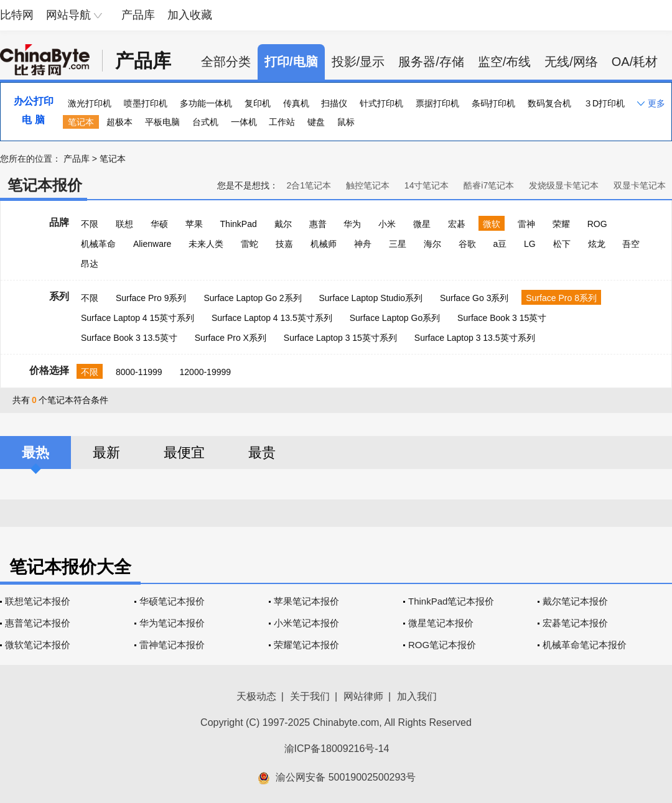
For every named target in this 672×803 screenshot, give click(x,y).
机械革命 (98, 244)
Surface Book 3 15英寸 (502, 318)
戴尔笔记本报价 (575, 601)
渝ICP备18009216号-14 (337, 749)
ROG (597, 224)
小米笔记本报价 (306, 623)
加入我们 (417, 696)
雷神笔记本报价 (172, 645)
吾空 (631, 244)
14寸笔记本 (427, 185)
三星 (398, 244)
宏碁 (457, 224)
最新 (106, 453)
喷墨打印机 (146, 103)
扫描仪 (334, 103)
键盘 (316, 122)
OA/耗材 (635, 62)
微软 (492, 224)
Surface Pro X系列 (231, 338)
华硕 (159, 224)
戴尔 (283, 224)
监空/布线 (505, 62)
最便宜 (184, 453)
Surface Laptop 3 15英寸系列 (340, 338)
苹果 (194, 224)
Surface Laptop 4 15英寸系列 (138, 318)
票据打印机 (437, 103)
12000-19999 (206, 372)
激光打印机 (90, 103)
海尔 (432, 244)
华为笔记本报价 (172, 623)
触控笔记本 (368, 185)
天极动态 (256, 696)
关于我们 (310, 696)
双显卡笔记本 (640, 185)
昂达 (90, 264)
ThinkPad (239, 224)
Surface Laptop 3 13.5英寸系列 (475, 338)
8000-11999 (139, 372)
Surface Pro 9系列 (151, 298)
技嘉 (284, 244)
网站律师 (363, 696)
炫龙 (597, 244)
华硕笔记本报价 (172, 601)
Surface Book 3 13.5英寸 (129, 338)
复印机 (258, 103)
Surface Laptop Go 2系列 (252, 298)
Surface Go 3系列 (474, 298)
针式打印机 (381, 103)
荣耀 (561, 224)
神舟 (363, 244)
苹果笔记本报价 (306, 601)
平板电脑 (162, 122)
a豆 (500, 244)
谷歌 (467, 244)
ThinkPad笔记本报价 (451, 601)
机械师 (324, 244)
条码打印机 (493, 103)
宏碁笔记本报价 (575, 623)
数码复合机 (549, 103)
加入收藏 (190, 15)
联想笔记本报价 (38, 601)
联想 (124, 224)
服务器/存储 (431, 62)
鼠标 (346, 122)
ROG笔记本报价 (442, 645)
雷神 (526, 224)
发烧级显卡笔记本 (564, 185)
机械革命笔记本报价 (585, 645)
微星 (422, 224)
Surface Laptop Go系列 (395, 318)
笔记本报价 (45, 185)
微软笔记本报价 (38, 645)
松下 (562, 244)
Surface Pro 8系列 (561, 298)
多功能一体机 (206, 103)
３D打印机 (604, 103)
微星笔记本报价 (441, 623)
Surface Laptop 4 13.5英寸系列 (272, 318)
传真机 (296, 103)
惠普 (318, 224)
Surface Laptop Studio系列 (371, 298)
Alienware (152, 244)
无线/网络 (571, 62)
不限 (90, 224)
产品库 (138, 15)
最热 (35, 453)
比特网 (17, 15)
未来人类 (206, 244)
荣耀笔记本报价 (306, 645)
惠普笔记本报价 (38, 623)
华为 (352, 224)
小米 (387, 224)
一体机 (244, 122)
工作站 (282, 122)
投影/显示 (358, 62)
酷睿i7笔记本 (489, 185)
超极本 (119, 122)
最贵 (262, 453)
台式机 (205, 122)
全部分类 (226, 62)
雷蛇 (250, 244)
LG (530, 244)
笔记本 (81, 122)
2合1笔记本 (309, 185)
